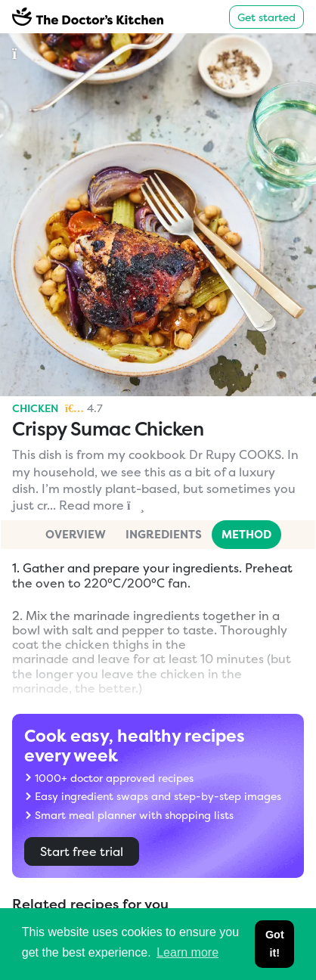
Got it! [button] (275, 944)
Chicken (36, 408)
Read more (102, 505)
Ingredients (164, 534)
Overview (76, 534)
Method (246, 534)
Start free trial (82, 851)
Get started (266, 17)
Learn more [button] (187, 952)
